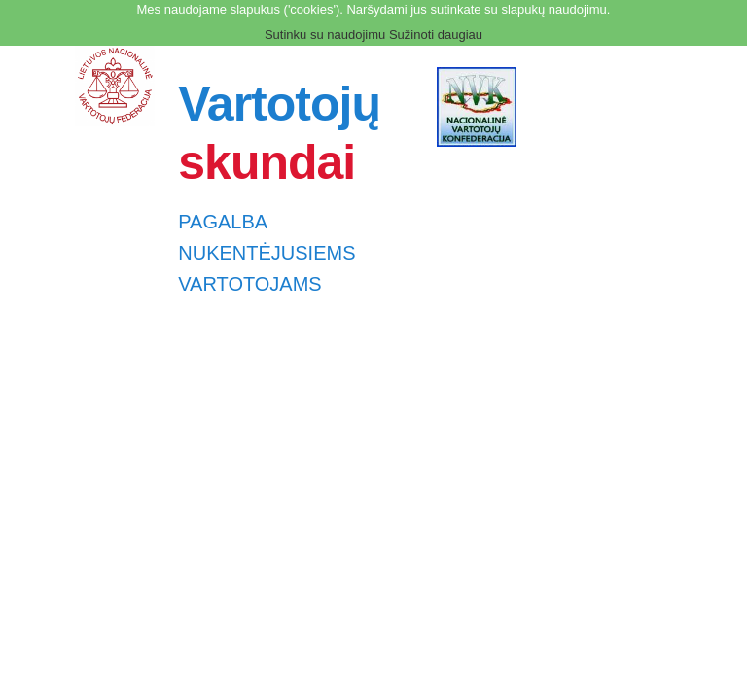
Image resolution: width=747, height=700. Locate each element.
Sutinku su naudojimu (325, 35)
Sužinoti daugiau (436, 35)
